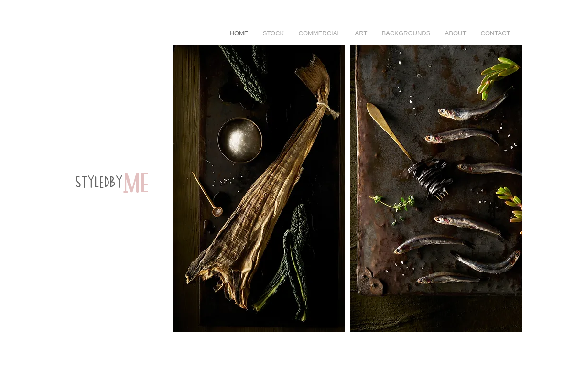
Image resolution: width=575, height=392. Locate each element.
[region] (105, 207)
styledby (100, 183)
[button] (320, 33)
